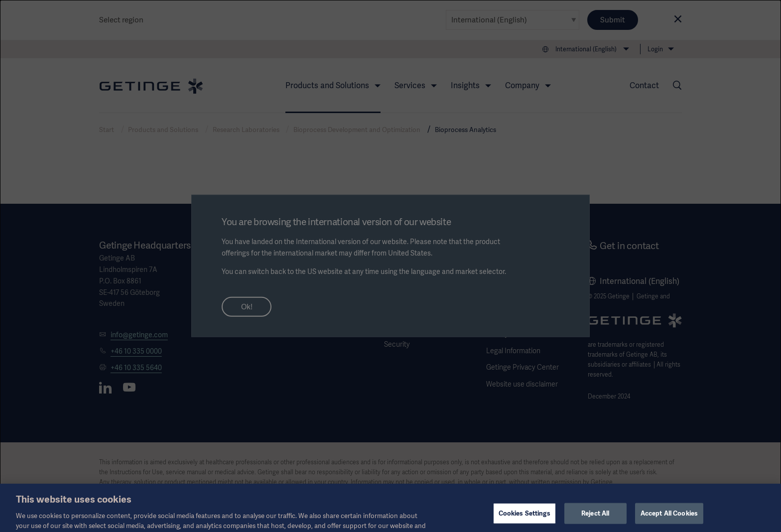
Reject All (595, 519)
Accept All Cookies (669, 519)
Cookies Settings (524, 519)
